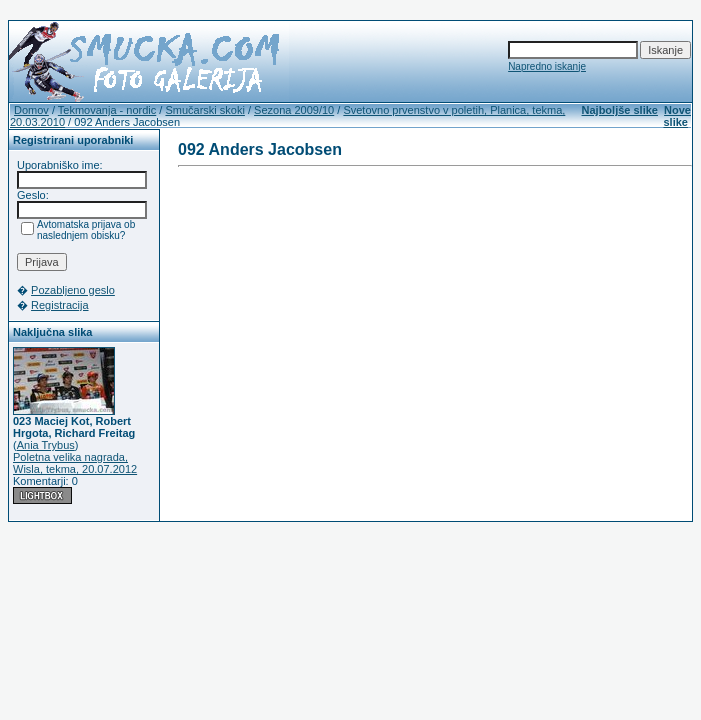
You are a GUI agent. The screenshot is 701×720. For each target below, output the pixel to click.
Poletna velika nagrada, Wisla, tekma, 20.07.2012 (75, 463)
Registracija (59, 305)
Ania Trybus (46, 445)
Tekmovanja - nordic (107, 110)
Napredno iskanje (547, 66)
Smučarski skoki (204, 110)
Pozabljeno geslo (73, 290)
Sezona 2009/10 (294, 110)
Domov (31, 110)
